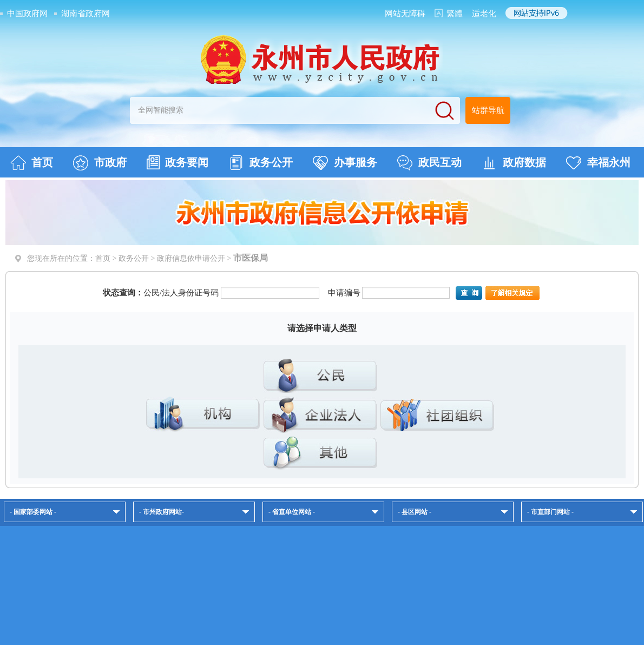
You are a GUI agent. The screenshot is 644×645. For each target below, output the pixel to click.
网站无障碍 (405, 14)
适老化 (484, 14)
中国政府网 (27, 14)
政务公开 (261, 163)
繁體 (455, 14)
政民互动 (429, 163)
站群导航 (488, 110)
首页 (32, 163)
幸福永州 (598, 163)
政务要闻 (178, 162)
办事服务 (345, 163)
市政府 (100, 163)
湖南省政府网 (86, 14)
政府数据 (514, 163)
